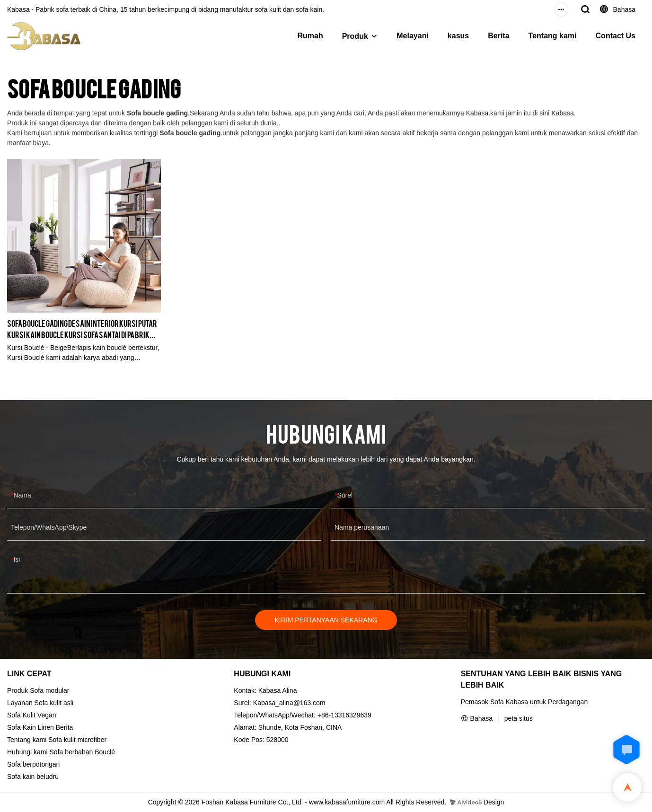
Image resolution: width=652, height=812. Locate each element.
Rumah (310, 36)
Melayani (413, 36)
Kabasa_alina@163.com (289, 703)
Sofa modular (49, 690)
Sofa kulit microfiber (77, 740)
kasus (458, 36)
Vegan (47, 715)
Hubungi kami (27, 752)
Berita (498, 36)
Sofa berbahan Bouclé (83, 752)
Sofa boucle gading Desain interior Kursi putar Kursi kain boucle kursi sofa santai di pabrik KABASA (82, 329)
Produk (355, 36)
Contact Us (616, 36)
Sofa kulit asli (54, 703)
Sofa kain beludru (33, 777)
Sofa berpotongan (33, 764)
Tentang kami (553, 36)
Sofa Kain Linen (31, 727)
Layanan (20, 703)
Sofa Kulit (21, 715)
